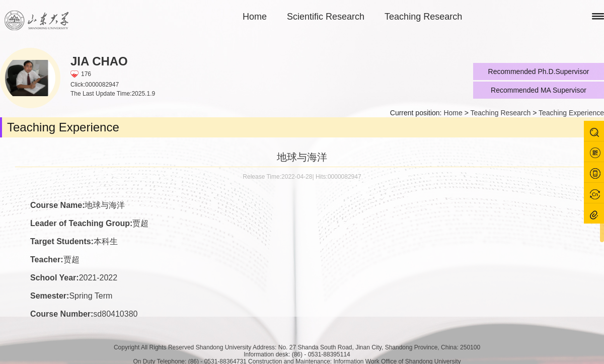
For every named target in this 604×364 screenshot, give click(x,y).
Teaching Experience (571, 113)
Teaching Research (423, 17)
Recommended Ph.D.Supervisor (539, 71)
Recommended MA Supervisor (539, 90)
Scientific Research (326, 17)
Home (255, 17)
